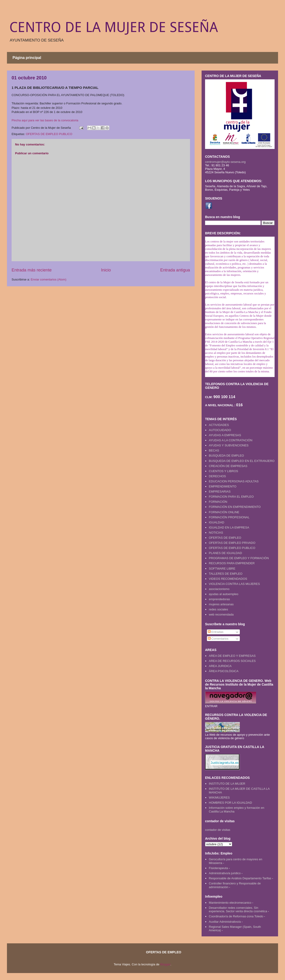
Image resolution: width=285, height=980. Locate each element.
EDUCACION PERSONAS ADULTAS (234, 481)
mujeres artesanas (221, 604)
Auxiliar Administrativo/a (225, 922)
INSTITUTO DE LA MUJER (227, 784)
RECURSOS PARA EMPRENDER (232, 563)
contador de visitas (218, 830)
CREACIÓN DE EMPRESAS (228, 466)
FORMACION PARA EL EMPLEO (231, 497)
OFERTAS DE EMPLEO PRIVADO (232, 543)
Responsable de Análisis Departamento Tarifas (240, 878)
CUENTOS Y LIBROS (223, 471)
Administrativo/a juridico (225, 873)
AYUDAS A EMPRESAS (225, 435)
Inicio (106, 270)
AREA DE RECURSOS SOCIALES (232, 661)
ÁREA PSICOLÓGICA (224, 671)
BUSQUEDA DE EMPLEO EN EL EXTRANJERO (242, 461)
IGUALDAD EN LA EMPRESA (229, 527)
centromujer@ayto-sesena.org (225, 162)
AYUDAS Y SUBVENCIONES (229, 445)
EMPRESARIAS (220, 492)
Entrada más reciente (32, 270)
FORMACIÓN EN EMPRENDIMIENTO (235, 507)
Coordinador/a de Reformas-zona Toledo (236, 916)
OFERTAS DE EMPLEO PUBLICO (49, 134)
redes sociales (218, 609)
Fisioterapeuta (218, 868)
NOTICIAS (216, 533)
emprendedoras (219, 599)
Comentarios (218, 639)
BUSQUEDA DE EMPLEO (226, 456)
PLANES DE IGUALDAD (225, 553)
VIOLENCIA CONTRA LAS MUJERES (234, 584)
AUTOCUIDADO (220, 430)
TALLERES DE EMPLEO (226, 574)
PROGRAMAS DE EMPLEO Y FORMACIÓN (239, 558)
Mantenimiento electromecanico (230, 903)
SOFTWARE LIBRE (222, 569)
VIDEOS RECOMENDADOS (228, 579)
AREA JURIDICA (220, 666)
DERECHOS (217, 476)
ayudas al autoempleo (223, 594)
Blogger (165, 964)
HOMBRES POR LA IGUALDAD (230, 803)
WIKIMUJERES (219, 798)
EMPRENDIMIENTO (223, 486)
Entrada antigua (175, 270)
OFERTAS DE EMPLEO (225, 538)
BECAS (214, 450)
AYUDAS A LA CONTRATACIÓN (231, 440)
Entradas (216, 632)
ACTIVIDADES (219, 425)
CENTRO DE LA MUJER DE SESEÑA (114, 27)
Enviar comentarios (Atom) (48, 279)
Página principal (27, 58)
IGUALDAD (216, 522)
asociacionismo (219, 589)
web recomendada (221, 614)
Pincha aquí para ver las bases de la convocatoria (45, 120)
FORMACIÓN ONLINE (224, 512)
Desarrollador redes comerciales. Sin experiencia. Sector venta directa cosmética (238, 910)
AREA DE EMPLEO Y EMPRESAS (232, 656)
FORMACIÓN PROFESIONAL (229, 517)
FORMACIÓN (218, 502)
